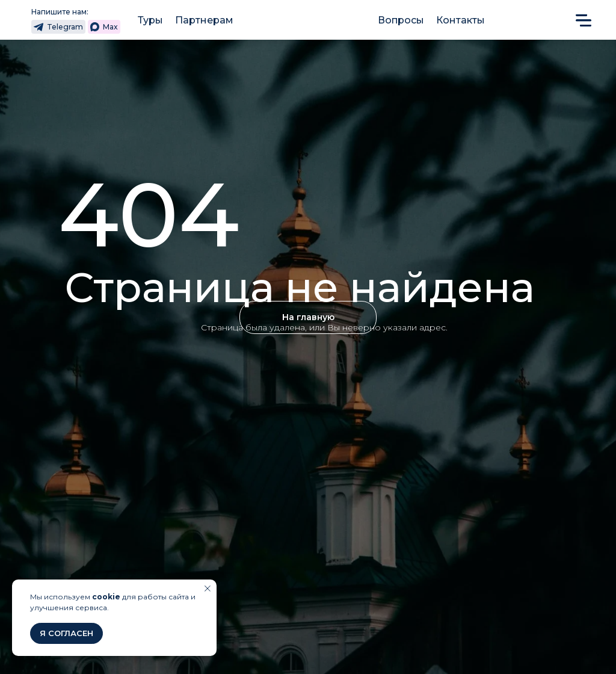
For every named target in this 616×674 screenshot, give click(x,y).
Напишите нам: (60, 12)
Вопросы (401, 20)
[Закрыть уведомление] (208, 589)
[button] (584, 20)
